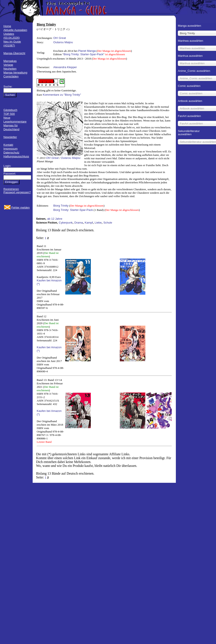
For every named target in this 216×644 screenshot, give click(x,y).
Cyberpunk (66, 223)
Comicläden (11, 76)
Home (7, 26)
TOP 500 (9, 114)
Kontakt (8, 145)
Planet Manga (87, 51)
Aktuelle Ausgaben (15, 30)
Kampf (89, 223)
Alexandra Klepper (65, 67)
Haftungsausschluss (16, 156)
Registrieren (11, 189)
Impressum (11, 149)
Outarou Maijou (63, 42)
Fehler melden (21, 208)
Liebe (98, 223)
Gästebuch (10, 110)
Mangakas (10, 61)
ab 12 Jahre (55, 219)
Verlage (8, 65)
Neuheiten (10, 69)
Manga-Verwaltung (15, 73)
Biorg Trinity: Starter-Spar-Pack (83, 54)
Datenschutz (11, 153)
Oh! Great (60, 38)
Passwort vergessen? (17, 192)
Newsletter (10, 137)
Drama (79, 223)
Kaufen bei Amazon (49, 280)
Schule (108, 223)
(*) (38, 284)
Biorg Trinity (61, 206)
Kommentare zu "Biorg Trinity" (62, 95)
